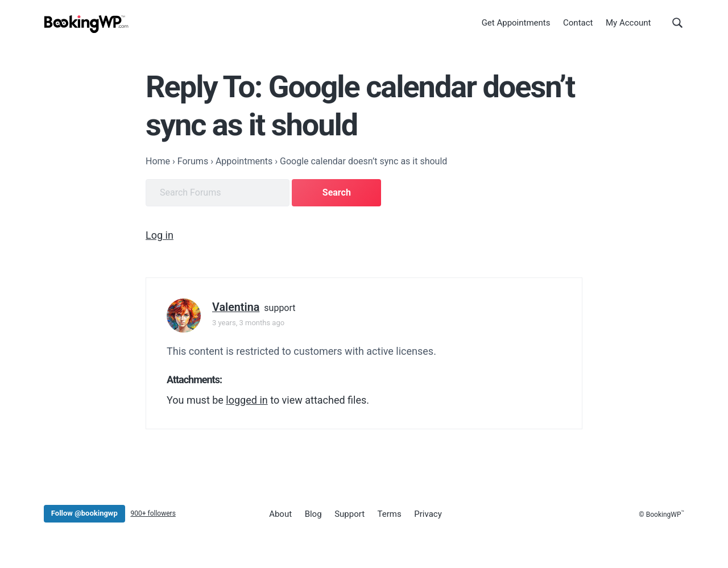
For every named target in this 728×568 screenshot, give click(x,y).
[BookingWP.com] (86, 24)
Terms (390, 514)
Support (349, 514)
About (280, 514)
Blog (313, 514)
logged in (247, 400)
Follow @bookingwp (84, 513)
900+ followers (153, 513)
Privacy (428, 514)
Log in (160, 235)
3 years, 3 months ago (248, 323)
